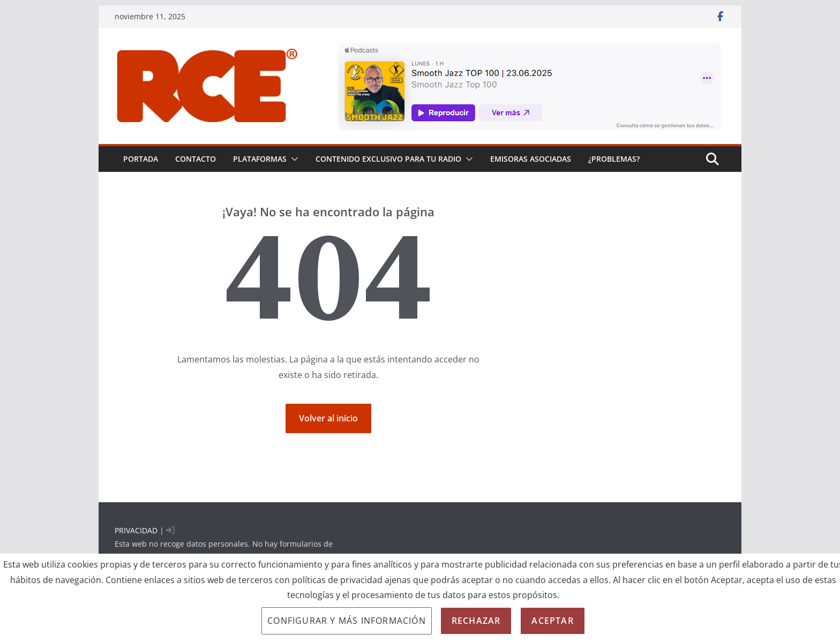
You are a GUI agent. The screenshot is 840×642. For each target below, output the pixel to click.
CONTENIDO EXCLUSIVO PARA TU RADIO (388, 159)
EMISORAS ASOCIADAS (531, 159)
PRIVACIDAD (136, 530)
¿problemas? (614, 159)
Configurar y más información (347, 621)
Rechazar (476, 621)
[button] (292, 159)
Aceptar (552, 621)
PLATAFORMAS (260, 159)
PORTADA (141, 159)
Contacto (196, 159)
